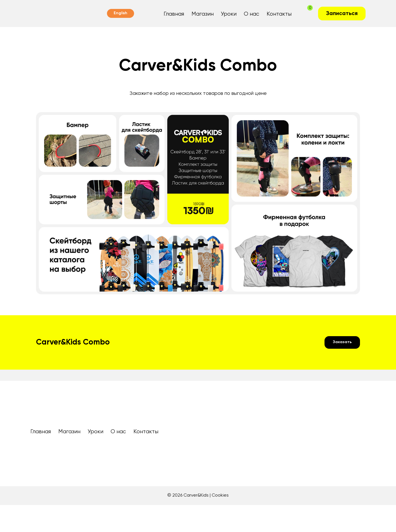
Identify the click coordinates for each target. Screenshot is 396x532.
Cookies (220, 495)
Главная (174, 14)
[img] (37, 458)
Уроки (229, 14)
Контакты (279, 14)
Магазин (203, 14)
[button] (342, 342)
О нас (251, 14)
